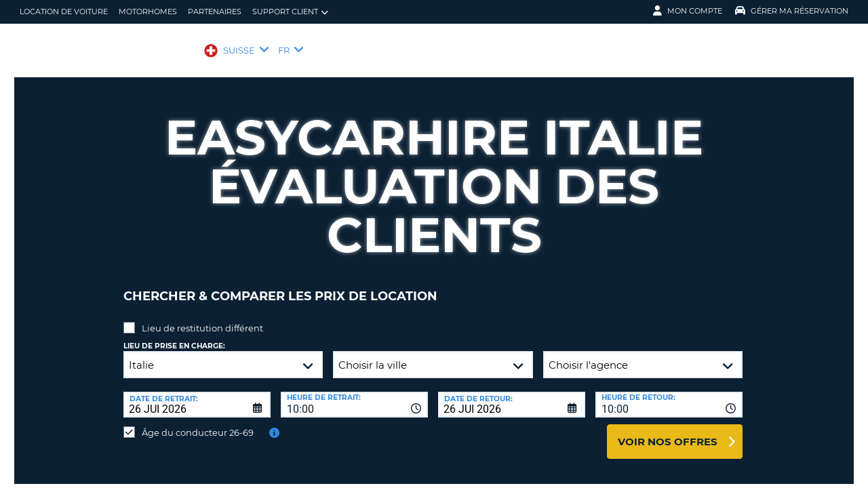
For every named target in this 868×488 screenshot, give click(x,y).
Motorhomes (148, 12)
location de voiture (64, 12)
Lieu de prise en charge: (174, 336)
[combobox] (354, 394)
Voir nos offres (668, 431)
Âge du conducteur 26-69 (198, 422)
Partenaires (215, 12)
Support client (290, 12)
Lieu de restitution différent (202, 318)
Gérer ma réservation (792, 11)
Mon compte (688, 11)
